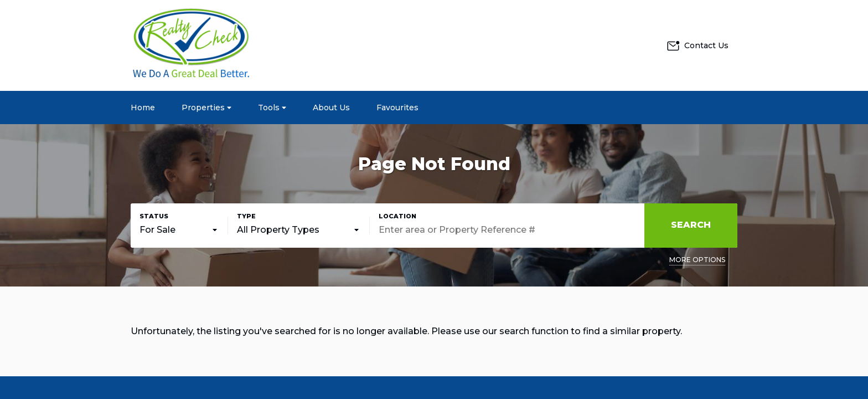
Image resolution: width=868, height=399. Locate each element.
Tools (272, 108)
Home (143, 108)
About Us (331, 108)
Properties (206, 108)
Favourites (397, 108)
